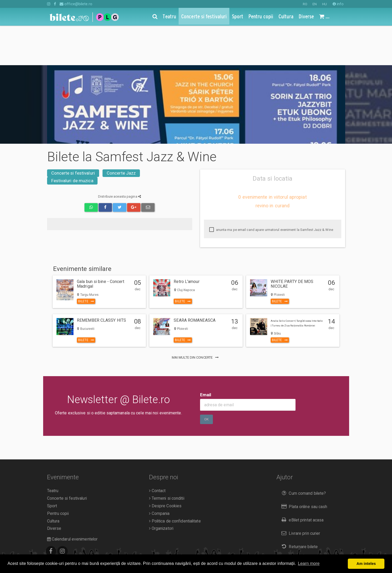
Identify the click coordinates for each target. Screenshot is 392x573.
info (338, 4)
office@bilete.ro (76, 4)
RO (305, 4)
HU (325, 4)
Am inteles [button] (366, 564)
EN (315, 4)
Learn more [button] (309, 563)
